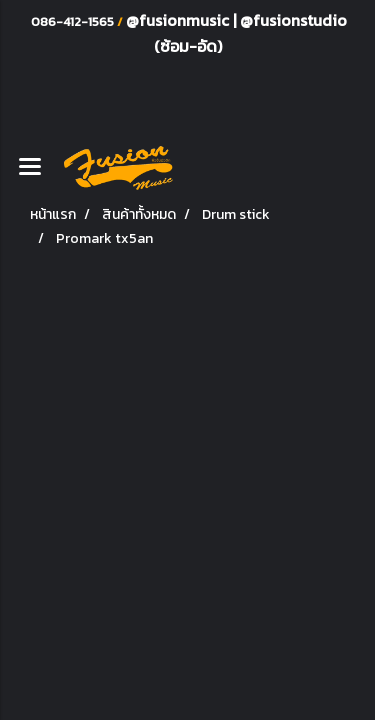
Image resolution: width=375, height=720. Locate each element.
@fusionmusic (179, 20)
